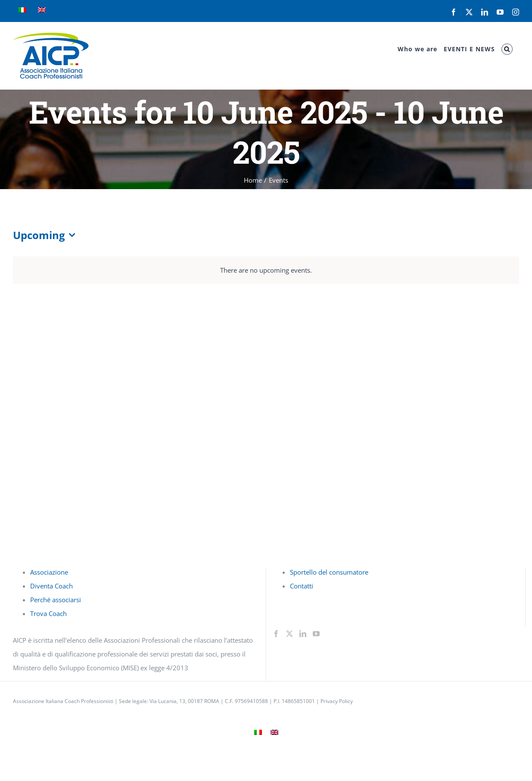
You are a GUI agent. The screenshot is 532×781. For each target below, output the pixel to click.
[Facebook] (276, 634)
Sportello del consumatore (329, 572)
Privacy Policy (337, 701)
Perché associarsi (56, 600)
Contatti (302, 586)
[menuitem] (22, 11)
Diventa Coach (51, 586)
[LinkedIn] (303, 634)
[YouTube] (316, 634)
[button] (507, 49)
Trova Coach (48, 613)
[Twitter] (289, 634)
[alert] (266, 270)
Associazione (49, 572)
